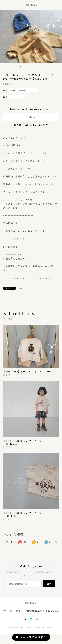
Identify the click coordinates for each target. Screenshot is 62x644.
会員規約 (55, 611)
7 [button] (33, 66)
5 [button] (29, 66)
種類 (5, 90)
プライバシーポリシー (13, 611)
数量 (5, 97)
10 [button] (40, 66)
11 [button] (42, 66)
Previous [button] (5, 37)
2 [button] (23, 66)
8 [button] (36, 66)
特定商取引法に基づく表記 (38, 611)
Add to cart (31, 117)
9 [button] (38, 66)
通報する (23, 289)
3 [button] (25, 66)
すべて (9, 542)
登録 (49, 584)
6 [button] (31, 66)
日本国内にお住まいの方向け (31, 125)
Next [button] (57, 37)
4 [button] (27, 66)
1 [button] (21, 66)
